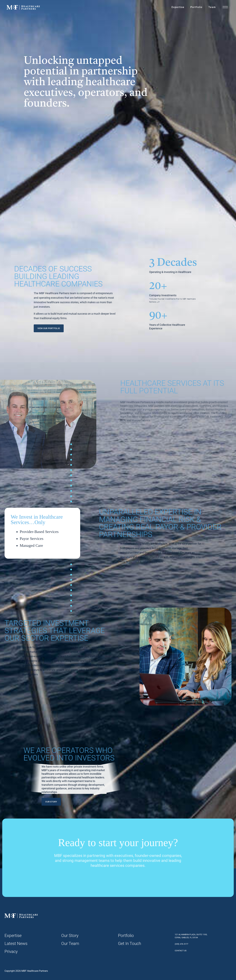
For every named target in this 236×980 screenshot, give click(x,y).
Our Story (70, 936)
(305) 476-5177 (182, 944)
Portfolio (196, 7)
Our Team (70, 944)
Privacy (11, 951)
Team (212, 7)
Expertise (178, 7)
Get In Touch (130, 944)
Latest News (16, 944)
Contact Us (181, 951)
